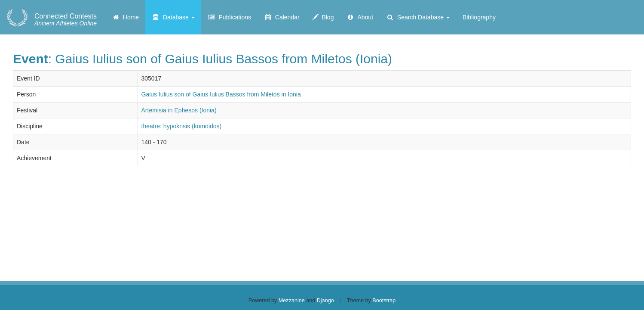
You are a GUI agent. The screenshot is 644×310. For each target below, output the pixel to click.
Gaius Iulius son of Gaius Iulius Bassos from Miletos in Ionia (221, 94)
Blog (323, 17)
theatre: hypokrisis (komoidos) (182, 126)
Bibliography (479, 17)
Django (325, 301)
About (360, 17)
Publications (229, 17)
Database (173, 17)
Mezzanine (292, 301)
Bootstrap (384, 301)
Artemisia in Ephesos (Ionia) (179, 110)
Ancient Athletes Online (66, 20)
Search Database (418, 17)
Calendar (282, 17)
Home (125, 17)
